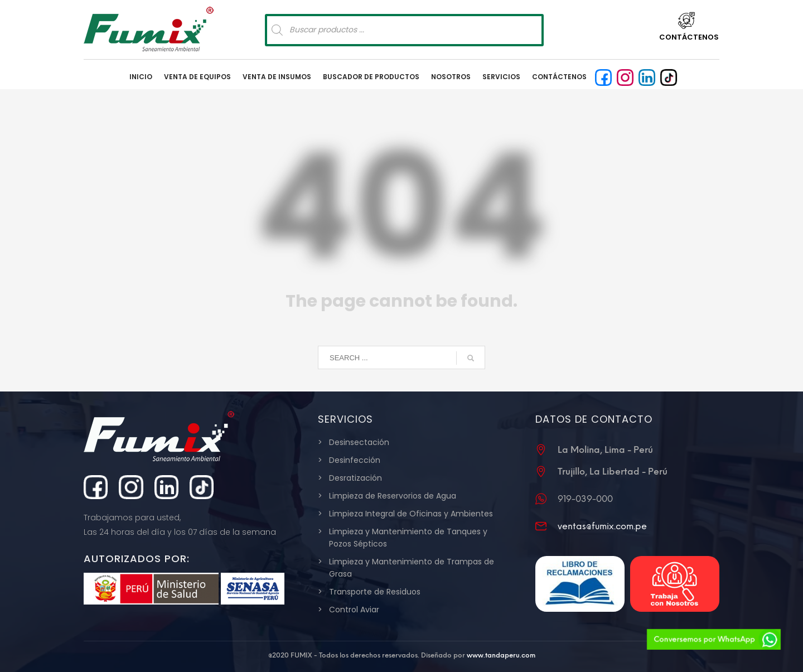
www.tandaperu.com (501, 655)
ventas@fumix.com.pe (602, 526)
